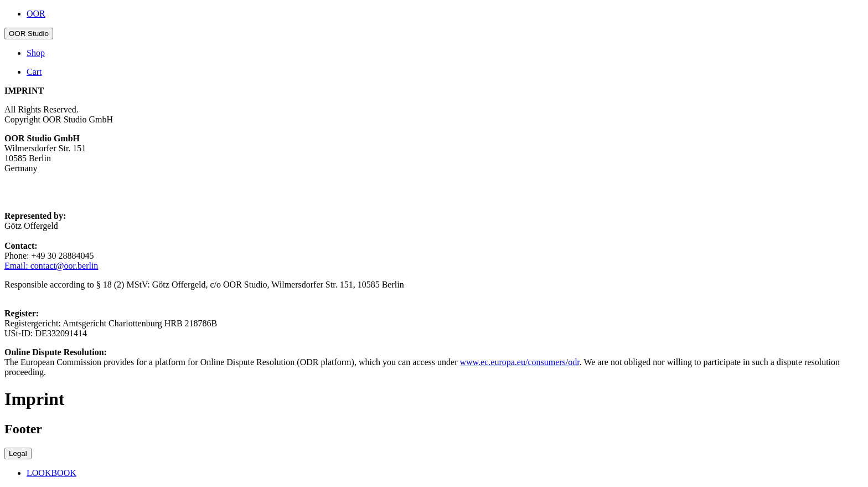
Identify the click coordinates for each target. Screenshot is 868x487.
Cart (34, 72)
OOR (36, 14)
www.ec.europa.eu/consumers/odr (519, 362)
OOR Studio (29, 34)
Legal (18, 453)
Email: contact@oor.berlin (51, 266)
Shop (36, 53)
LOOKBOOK (51, 473)
